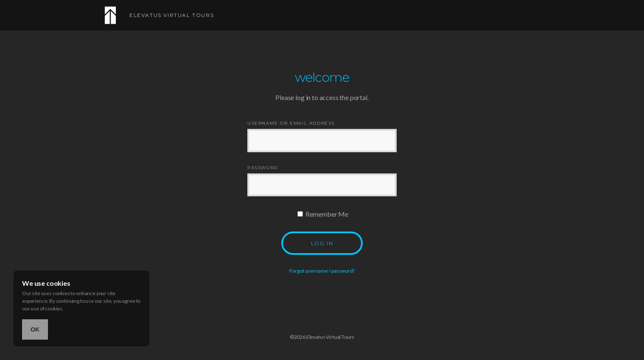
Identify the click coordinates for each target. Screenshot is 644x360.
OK (35, 329)
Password (263, 168)
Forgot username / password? (322, 271)
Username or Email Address (291, 123)
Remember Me (323, 214)
